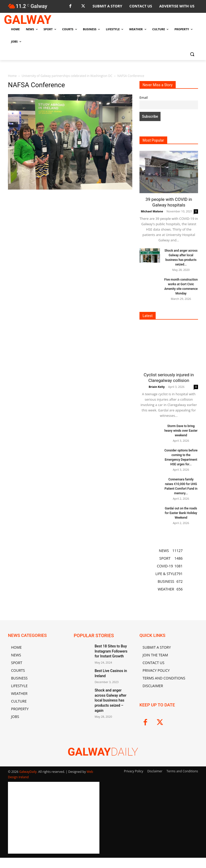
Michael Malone (152, 211)
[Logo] (43, 19)
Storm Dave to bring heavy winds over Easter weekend (181, 431)
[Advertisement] (70, 229)
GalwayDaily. (29, 772)
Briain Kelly (157, 387)
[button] (192, 54)
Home (12, 76)
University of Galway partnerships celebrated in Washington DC (67, 76)
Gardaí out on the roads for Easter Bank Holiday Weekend (181, 513)
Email (144, 98)
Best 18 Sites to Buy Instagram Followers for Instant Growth (111, 650)
